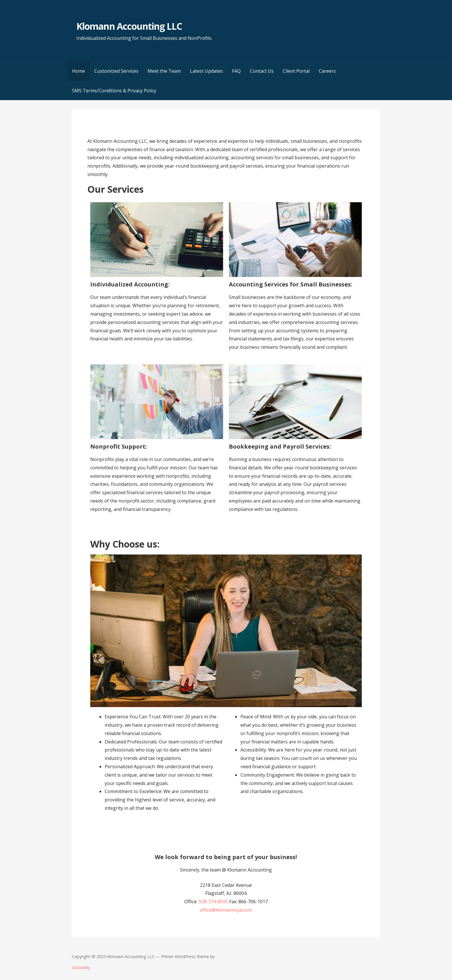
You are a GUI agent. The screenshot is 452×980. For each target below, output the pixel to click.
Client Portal (296, 71)
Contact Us (262, 71)
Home (79, 71)
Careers (327, 71)
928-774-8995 (213, 902)
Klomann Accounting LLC (129, 26)
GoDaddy (81, 967)
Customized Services (116, 71)
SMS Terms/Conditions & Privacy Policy (114, 91)
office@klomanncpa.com (226, 910)
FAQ (236, 71)
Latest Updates (206, 71)
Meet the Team (164, 71)
